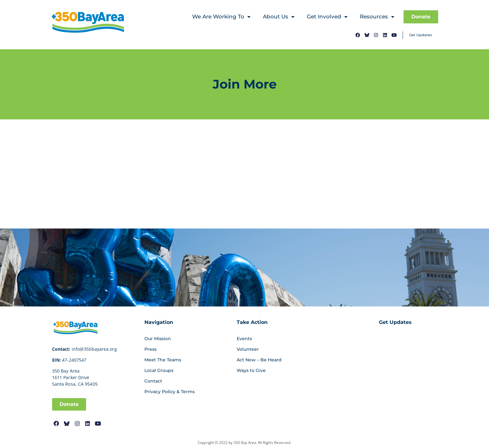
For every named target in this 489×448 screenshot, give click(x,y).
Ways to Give (251, 370)
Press (150, 349)
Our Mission (158, 339)
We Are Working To (221, 17)
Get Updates (421, 35)
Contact (153, 381)
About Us (279, 17)
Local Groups (159, 370)
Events (244, 339)
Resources (377, 17)
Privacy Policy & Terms (169, 392)
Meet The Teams (163, 360)
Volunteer (248, 349)
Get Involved (327, 17)
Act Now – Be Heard (259, 360)
